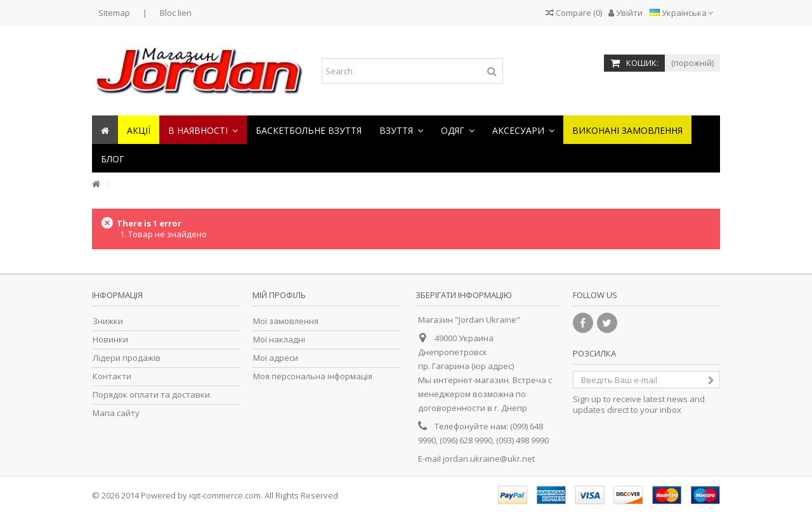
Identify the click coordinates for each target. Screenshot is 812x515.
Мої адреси (276, 358)
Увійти (625, 13)
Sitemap (114, 13)
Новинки (110, 340)
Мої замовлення (286, 321)
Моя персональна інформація (313, 376)
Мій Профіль (279, 295)
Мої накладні (279, 340)
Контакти (112, 376)
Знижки (108, 321)
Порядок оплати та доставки (151, 395)
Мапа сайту (116, 413)
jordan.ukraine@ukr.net (489, 459)
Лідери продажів (127, 358)
